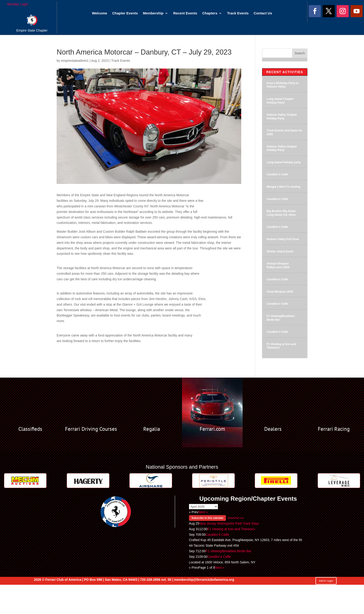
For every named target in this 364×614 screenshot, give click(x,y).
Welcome (100, 13)
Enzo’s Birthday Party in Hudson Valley (283, 85)
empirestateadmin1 (75, 61)
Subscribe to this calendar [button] (208, 518)
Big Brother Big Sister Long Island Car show (281, 213)
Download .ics (236, 518)
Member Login (18, 4)
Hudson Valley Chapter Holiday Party (282, 117)
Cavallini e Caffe (278, 174)
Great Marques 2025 (280, 292)
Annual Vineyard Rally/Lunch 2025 (278, 265)
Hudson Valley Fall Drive (283, 239)
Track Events (238, 13)
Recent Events (185, 13)
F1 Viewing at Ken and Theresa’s (231, 529)
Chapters (210, 13)
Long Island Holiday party (284, 162)
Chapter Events (125, 13)
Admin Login (326, 581)
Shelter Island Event (280, 251)
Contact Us (263, 13)
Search (300, 53)
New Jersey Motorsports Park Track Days (229, 523)
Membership (153, 13)
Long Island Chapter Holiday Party (280, 101)
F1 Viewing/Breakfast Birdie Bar (228, 551)
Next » (203, 512)
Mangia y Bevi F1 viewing (284, 187)
